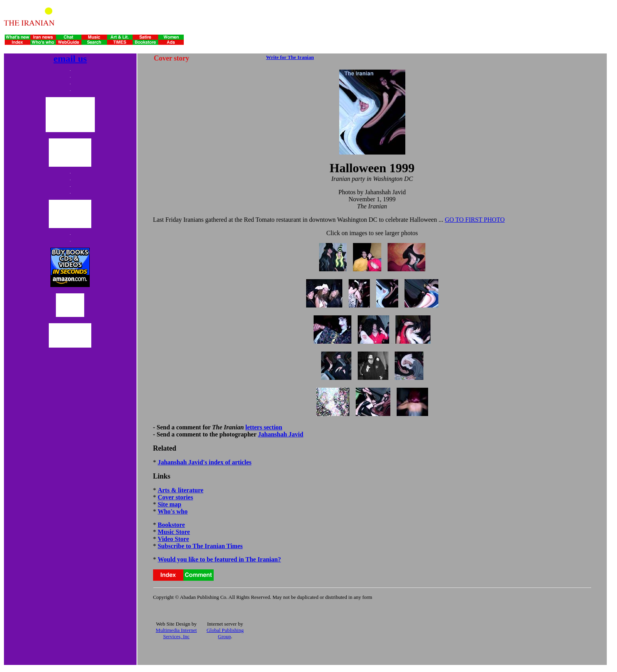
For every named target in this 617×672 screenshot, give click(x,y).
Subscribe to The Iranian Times (200, 546)
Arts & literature (181, 490)
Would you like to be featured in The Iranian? (219, 559)
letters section (264, 427)
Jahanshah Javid (281, 434)
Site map (170, 504)
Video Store (174, 539)
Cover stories (175, 497)
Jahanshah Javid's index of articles (205, 462)
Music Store (174, 532)
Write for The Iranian (290, 57)
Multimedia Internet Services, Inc (176, 633)
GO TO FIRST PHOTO (475, 220)
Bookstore (171, 525)
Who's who (173, 511)
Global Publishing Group (225, 633)
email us (70, 59)
